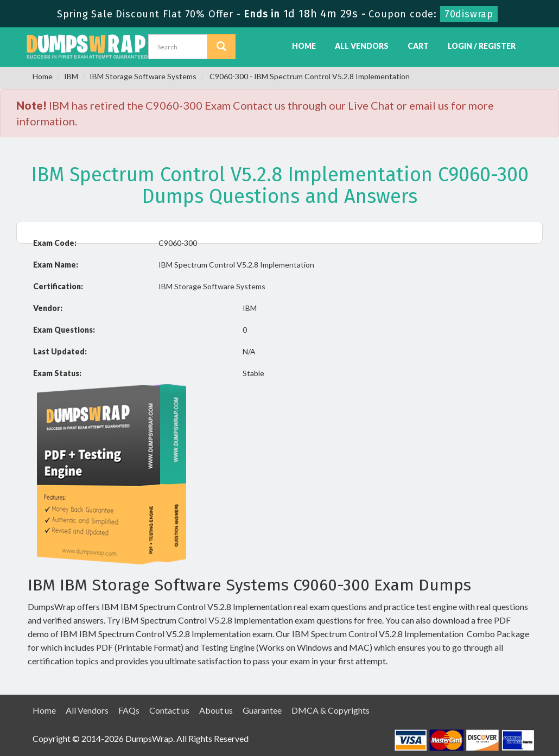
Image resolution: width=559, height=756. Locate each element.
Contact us (169, 710)
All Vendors (362, 46)
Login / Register (482, 46)
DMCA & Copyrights (331, 710)
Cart (418, 46)
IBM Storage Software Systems (143, 76)
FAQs (129, 710)
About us (216, 710)
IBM (71, 76)
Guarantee (262, 710)
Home (304, 46)
